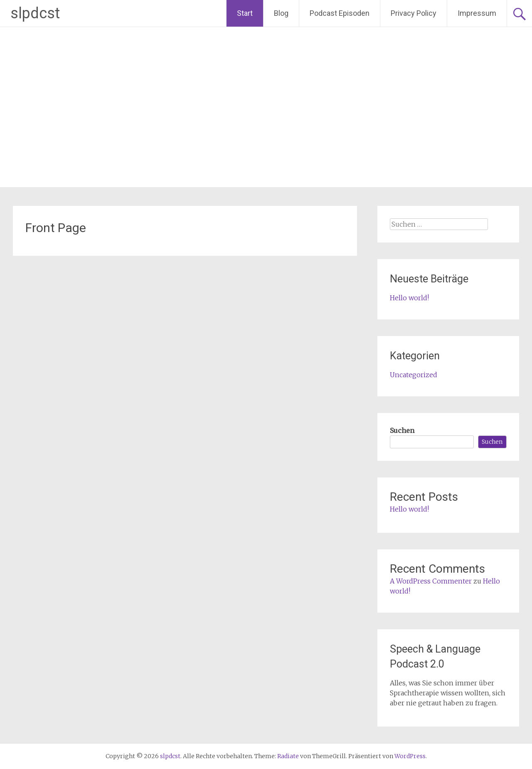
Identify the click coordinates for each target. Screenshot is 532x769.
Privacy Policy (414, 13)
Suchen (402, 430)
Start (245, 13)
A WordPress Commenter (431, 581)
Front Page (56, 228)
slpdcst (35, 13)
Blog (281, 13)
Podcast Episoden (340, 13)
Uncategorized (414, 375)
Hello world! (409, 298)
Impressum (477, 13)
